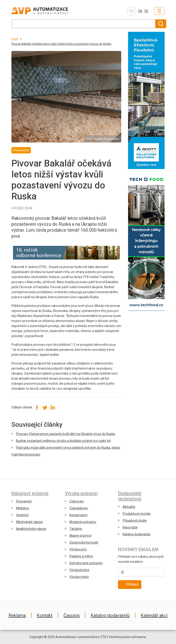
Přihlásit (132, 584)
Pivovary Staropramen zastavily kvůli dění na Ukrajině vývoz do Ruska (66, 434)
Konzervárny (79, 515)
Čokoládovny (79, 508)
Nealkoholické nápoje (31, 529)
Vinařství (22, 515)
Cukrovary (77, 501)
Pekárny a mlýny (81, 556)
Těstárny (76, 529)
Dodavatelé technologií (130, 496)
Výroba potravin (81, 493)
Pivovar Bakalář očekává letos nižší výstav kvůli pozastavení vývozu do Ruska (61, 44)
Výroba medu (79, 577)
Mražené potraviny (83, 522)
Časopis (72, 615)
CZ (131, 11)
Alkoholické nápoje (29, 522)
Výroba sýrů (78, 549)
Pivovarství (24, 501)
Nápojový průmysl (30, 493)
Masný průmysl (80, 536)
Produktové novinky (137, 514)
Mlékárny (23, 508)
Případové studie (135, 521)
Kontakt (45, 615)
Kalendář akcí (154, 615)
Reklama (17, 615)
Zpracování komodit (84, 542)
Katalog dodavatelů (137, 534)
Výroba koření (79, 570)
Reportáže (130, 527)
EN (140, 11)
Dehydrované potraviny (86, 563)
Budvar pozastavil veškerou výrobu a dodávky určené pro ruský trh (63, 441)
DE (146, 11)
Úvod (15, 39)
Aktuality (129, 507)
